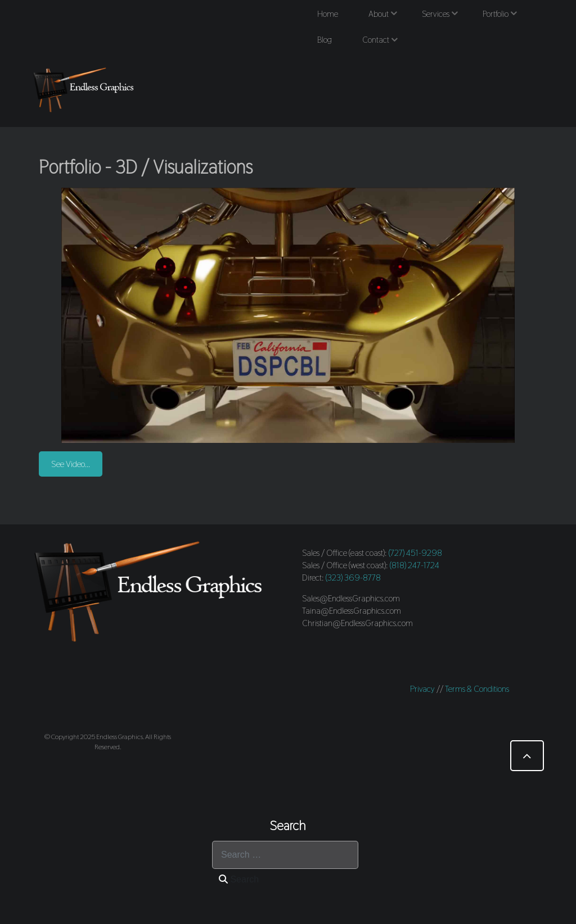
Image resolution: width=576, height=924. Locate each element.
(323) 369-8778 (353, 577)
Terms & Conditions (477, 689)
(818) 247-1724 (415, 565)
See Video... (71, 464)
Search (239, 879)
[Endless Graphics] (85, 89)
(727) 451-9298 (415, 553)
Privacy (422, 689)
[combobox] (285, 855)
